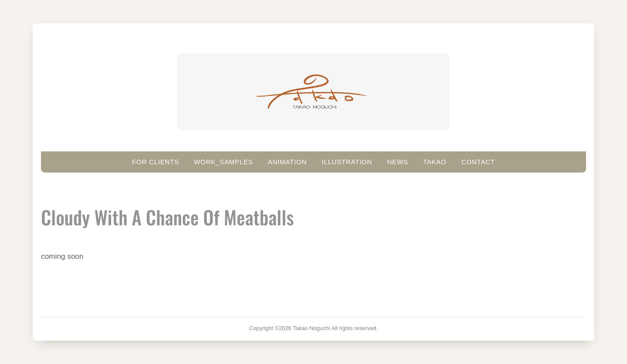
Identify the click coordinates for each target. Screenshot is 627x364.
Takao (435, 162)
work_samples (223, 162)
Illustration (347, 162)
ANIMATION (287, 162)
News (398, 162)
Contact (478, 162)
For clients (156, 162)
